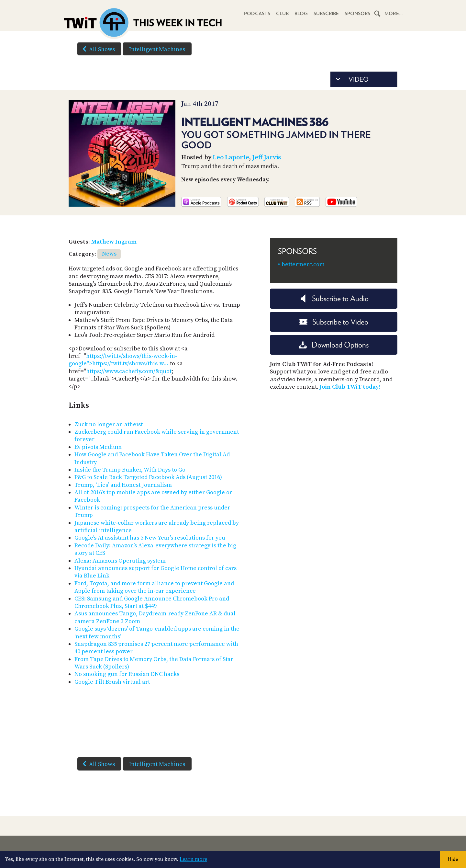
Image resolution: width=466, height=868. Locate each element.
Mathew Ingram (114, 242)
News (109, 254)
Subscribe (326, 14)
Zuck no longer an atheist (109, 424)
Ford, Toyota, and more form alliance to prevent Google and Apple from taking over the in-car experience (154, 587)
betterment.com (303, 264)
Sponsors (357, 14)
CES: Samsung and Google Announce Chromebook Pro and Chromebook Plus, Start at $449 (152, 602)
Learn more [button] (193, 859)
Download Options (334, 345)
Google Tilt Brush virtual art (112, 682)
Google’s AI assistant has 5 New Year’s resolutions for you (150, 538)
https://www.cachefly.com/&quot (129, 371)
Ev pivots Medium (98, 447)
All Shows (97, 49)
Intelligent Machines (157, 49)
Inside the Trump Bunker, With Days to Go (130, 470)
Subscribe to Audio (334, 298)
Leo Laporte (231, 158)
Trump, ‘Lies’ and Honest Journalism (123, 485)
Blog (300, 14)
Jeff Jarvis (266, 158)
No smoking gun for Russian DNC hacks (127, 674)
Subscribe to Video (334, 322)
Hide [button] (453, 859)
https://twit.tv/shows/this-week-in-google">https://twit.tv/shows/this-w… (123, 360)
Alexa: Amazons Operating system (120, 561)
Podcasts (256, 14)
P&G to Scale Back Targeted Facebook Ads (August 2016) (148, 477)
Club (282, 14)
